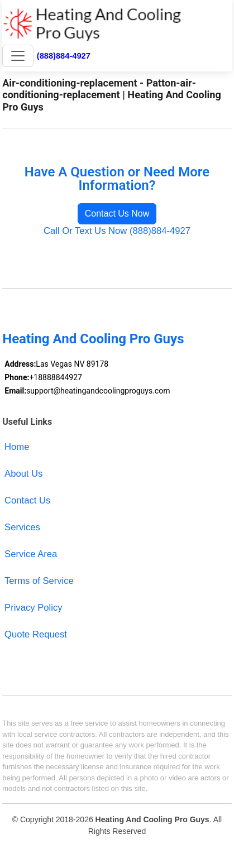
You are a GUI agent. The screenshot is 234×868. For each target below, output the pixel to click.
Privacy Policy (33, 608)
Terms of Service (39, 581)
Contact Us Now (117, 214)
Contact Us (27, 500)
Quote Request (36, 634)
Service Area (31, 554)
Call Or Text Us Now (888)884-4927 (117, 231)
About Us (23, 474)
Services (22, 527)
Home (17, 447)
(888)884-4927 (64, 56)
